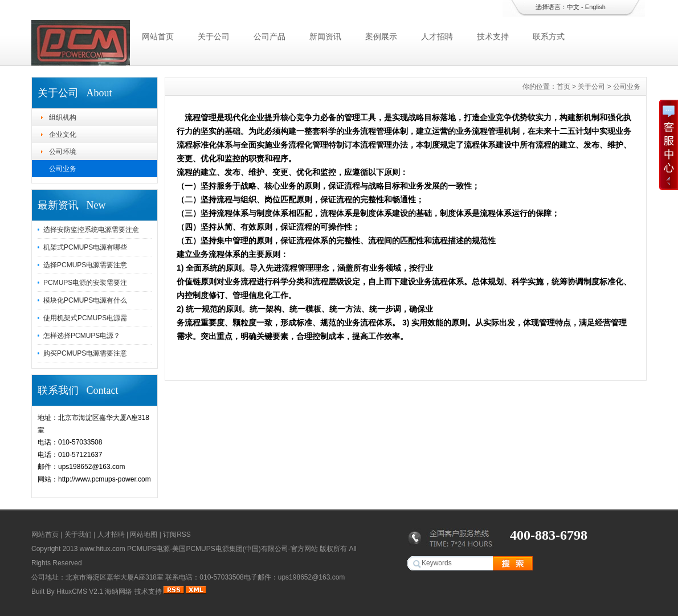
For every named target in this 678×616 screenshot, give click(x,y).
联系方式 (549, 36)
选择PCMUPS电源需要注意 (85, 265)
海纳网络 (119, 591)
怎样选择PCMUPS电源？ (82, 336)
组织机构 (63, 117)
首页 (563, 87)
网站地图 (144, 535)
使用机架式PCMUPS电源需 (85, 318)
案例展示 (381, 36)
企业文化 (63, 134)
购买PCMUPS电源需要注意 (85, 353)
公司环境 (63, 152)
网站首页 (158, 36)
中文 (573, 7)
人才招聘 (437, 36)
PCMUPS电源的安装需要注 (85, 283)
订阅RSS (177, 535)
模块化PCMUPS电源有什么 (85, 300)
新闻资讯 (325, 36)
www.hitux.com (103, 549)
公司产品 (269, 36)
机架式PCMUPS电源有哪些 (85, 247)
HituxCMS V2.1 (80, 591)
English (595, 7)
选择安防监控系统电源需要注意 (91, 230)
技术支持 (493, 36)
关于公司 (214, 36)
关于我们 (78, 535)
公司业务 (63, 169)
